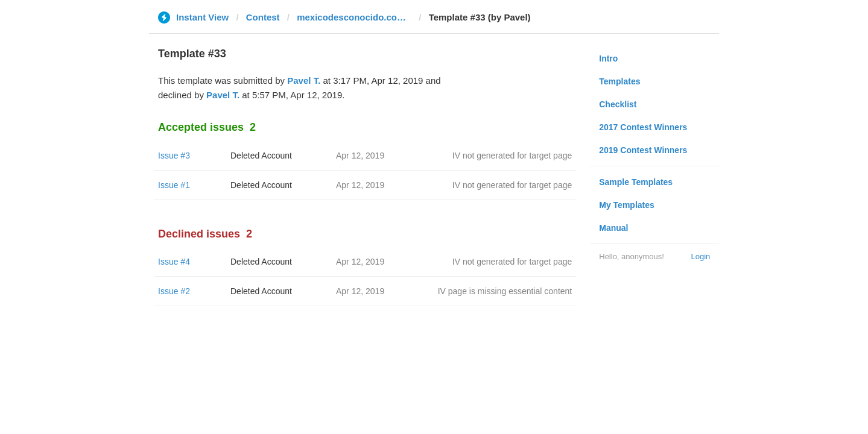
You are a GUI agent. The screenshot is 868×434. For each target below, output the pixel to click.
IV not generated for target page (512, 156)
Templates (619, 81)
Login (700, 256)
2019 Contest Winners (643, 150)
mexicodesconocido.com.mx (354, 17)
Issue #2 (174, 291)
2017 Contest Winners (643, 127)
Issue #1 (174, 185)
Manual (613, 228)
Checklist (618, 104)
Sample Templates (636, 182)
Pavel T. (304, 80)
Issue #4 (174, 262)
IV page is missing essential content (505, 291)
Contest (263, 17)
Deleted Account (261, 156)
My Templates (627, 205)
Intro (608, 58)
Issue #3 (174, 156)
